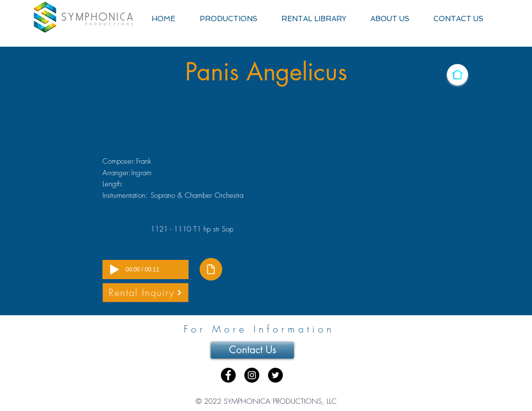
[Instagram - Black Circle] (252, 375)
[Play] (114, 270)
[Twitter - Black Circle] (275, 375)
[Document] (211, 269)
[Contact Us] (252, 350)
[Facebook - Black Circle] (228, 375)
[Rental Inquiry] (146, 293)
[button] (228, 19)
